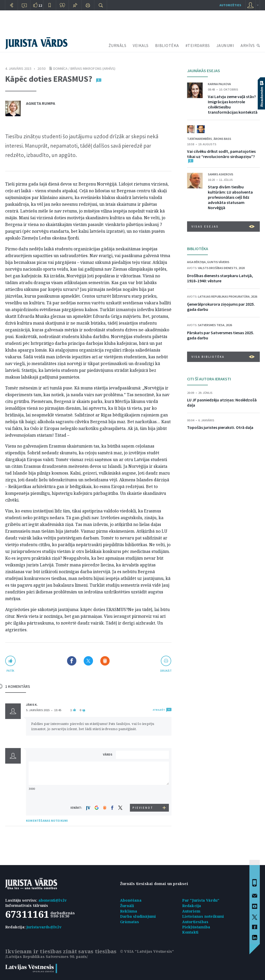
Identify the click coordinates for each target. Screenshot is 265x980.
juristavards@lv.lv (44, 927)
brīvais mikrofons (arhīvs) (93, 68)
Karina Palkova (219, 84)
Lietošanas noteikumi (203, 916)
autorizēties (230, 5)
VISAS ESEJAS (223, 227)
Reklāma (129, 911)
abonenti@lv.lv (53, 900)
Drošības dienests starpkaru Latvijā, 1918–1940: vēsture (220, 278)
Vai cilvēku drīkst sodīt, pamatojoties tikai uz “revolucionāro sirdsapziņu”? (221, 154)
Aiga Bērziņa (196, 262)
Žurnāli (127, 906)
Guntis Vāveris (218, 262)
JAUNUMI (225, 45)
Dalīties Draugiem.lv (105, 661)
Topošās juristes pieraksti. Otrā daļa (220, 427)
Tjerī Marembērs (200, 139)
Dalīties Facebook (72, 661)
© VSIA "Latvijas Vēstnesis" (147, 951)
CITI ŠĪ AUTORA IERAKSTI (209, 379)
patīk (10, 671)
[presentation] (143, 794)
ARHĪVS (248, 45)
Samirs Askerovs (221, 174)
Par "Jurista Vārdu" (201, 900)
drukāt (166, 671)
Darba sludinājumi (138, 916)
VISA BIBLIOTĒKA (223, 357)
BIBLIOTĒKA (167, 45)
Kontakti (190, 932)
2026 (254, 296)
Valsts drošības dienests (218, 268)
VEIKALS (141, 45)
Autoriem (191, 911)
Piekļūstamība (196, 927)
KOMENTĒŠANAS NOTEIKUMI (47, 821)
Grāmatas (130, 922)
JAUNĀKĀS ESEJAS (204, 71)
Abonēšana (131, 900)
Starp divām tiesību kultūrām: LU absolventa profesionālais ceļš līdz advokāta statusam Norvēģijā (230, 197)
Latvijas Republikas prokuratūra (224, 296)
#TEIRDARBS (198, 45)
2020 (242, 268)
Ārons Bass (222, 139)
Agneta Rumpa (41, 103)
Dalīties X (88, 661)
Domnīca (60, 68)
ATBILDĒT (159, 710)
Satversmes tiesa (211, 325)
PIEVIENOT (143, 808)
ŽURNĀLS (118, 45)
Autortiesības (195, 922)
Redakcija (192, 906)
